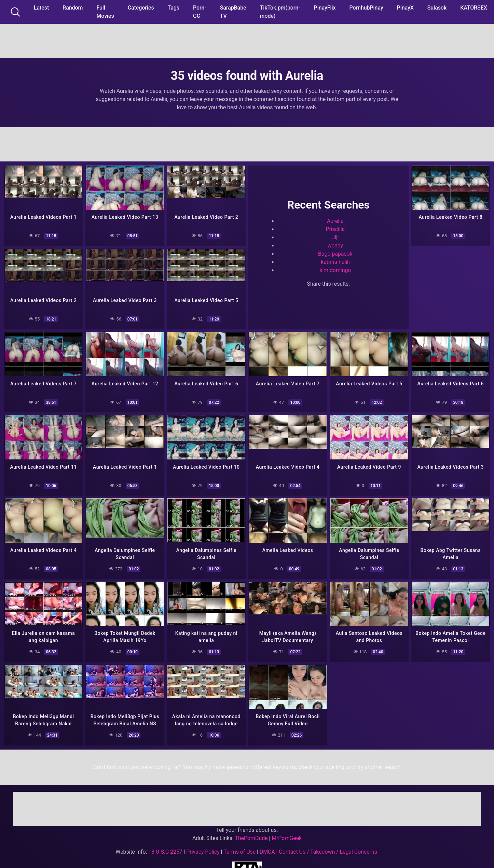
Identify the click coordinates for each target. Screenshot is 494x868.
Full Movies (105, 12)
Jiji (335, 237)
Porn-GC (200, 12)
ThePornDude (251, 834)
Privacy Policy (203, 847)
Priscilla (335, 229)
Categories (141, 8)
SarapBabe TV (233, 12)
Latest (41, 8)
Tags (174, 8)
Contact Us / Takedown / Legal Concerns (328, 847)
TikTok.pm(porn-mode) (280, 12)
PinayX (405, 8)
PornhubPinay (366, 8)
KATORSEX (474, 8)
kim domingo (335, 269)
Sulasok (437, 8)
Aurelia (335, 220)
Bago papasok (335, 253)
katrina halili (335, 261)
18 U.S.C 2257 (165, 847)
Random (73, 8)
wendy (335, 245)
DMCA (267, 847)
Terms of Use (239, 847)
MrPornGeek (287, 834)
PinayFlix (325, 8)
